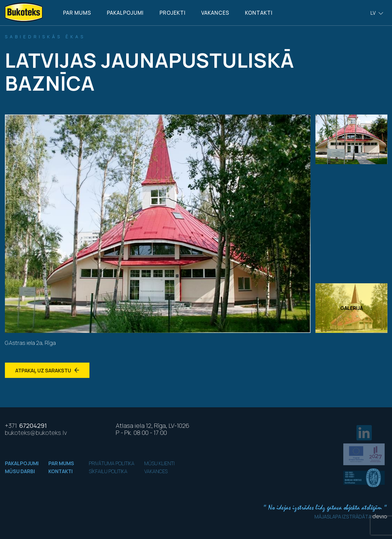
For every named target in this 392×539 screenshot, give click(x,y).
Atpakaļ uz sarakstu (47, 371)
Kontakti (259, 13)
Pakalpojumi (125, 13)
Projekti (173, 13)
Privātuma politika (112, 463)
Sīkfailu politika (108, 471)
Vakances (215, 13)
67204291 (26, 426)
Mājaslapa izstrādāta (351, 517)
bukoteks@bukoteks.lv (36, 433)
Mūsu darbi (20, 471)
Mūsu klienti (159, 463)
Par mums (77, 13)
